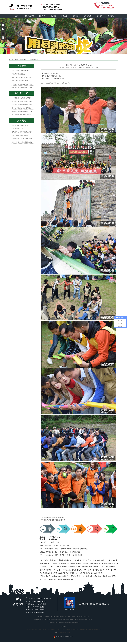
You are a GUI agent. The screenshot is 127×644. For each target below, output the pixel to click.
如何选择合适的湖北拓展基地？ (21, 81)
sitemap (63, 626)
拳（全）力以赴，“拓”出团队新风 (21, 108)
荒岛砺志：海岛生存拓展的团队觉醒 (22, 111)
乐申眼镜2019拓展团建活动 (56, 520)
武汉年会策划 (75, 623)
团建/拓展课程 (29, 16)
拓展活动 (42, 16)
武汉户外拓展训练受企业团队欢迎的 (22, 87)
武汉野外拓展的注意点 (18, 74)
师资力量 (64, 16)
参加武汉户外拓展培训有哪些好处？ (22, 77)
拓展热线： (106, 3)
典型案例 (22, 59)
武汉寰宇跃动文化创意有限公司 (84, 620)
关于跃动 (111, 16)
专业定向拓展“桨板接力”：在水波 (21, 115)
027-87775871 (108, 6)
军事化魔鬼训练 (65, 623)
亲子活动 (100, 16)
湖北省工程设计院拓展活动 (32, 59)
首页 (16, 16)
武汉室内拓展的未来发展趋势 (20, 71)
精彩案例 (76, 16)
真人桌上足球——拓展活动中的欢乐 (22, 101)
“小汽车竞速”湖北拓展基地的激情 (21, 98)
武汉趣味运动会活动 (54, 623)
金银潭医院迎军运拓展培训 (56, 518)
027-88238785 (108, 8)
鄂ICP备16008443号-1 (66, 632)
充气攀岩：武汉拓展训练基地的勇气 (22, 105)
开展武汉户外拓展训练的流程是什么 (22, 84)
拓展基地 (53, 16)
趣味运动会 (88, 16)
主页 (12, 59)
